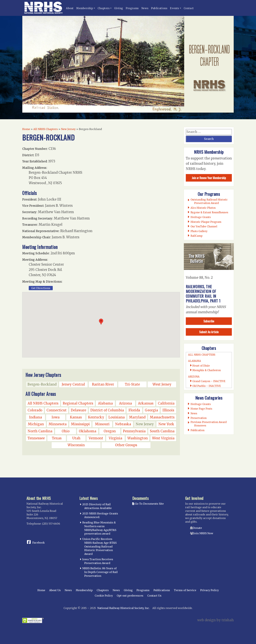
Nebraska (123, 424)
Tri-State (132, 384)
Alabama (105, 403)
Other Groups (126, 445)
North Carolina (40, 431)
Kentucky (96, 417)
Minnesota (58, 424)
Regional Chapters (78, 403)
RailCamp (197, 236)
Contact (189, 8)
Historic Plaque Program (206, 222)
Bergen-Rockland (42, 384)
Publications (159, 8)
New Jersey (68, 129)
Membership (85, 8)
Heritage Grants (201, 217)
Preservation (199, 418)
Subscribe (209, 321)
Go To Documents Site (148, 504)
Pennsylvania (134, 431)
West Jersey (162, 384)
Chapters (104, 8)
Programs (132, 8)
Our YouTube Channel (204, 226)
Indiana (36, 417)
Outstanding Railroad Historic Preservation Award (209, 201)
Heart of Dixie (201, 366)
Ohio (66, 431)
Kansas (76, 417)
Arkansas (146, 403)
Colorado (35, 410)
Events (175, 8)
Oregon (110, 431)
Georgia (151, 410)
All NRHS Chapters (46, 129)
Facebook (39, 543)
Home (26, 129)
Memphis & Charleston (207, 370)
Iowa (56, 417)
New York (166, 424)
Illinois (168, 410)
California (166, 403)
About (70, 8)
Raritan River (103, 384)
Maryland (137, 417)
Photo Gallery (199, 231)
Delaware (79, 410)
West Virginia (163, 438)
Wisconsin (76, 445)
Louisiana (117, 417)
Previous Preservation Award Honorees (209, 424)
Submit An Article (209, 332)
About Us (55, 590)
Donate (197, 528)
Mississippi (80, 424)
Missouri (102, 424)
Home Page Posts (201, 409)
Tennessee (36, 438)
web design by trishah (216, 620)
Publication (198, 430)
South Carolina (162, 431)
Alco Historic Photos (203, 208)
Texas (57, 438)
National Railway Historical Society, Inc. (124, 608)
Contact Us (154, 596)
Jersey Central (73, 384)
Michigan (36, 424)
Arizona (125, 403)
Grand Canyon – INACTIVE (209, 381)
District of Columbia (107, 410)
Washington (138, 438)
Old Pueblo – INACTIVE (207, 386)
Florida (134, 410)
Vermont (96, 438)
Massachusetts (162, 417)
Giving (119, 8)
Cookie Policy (104, 596)
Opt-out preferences (130, 596)
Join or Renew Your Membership (209, 178)
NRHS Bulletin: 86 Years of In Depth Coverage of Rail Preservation (100, 572)
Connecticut (57, 410)
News (145, 8)
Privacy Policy (209, 590)
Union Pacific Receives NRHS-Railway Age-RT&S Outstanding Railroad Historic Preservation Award (99, 546)
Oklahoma (88, 431)
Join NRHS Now (203, 533)
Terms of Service (185, 590)
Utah (76, 438)
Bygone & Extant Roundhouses (209, 212)
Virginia (116, 438)
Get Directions (41, 288)
